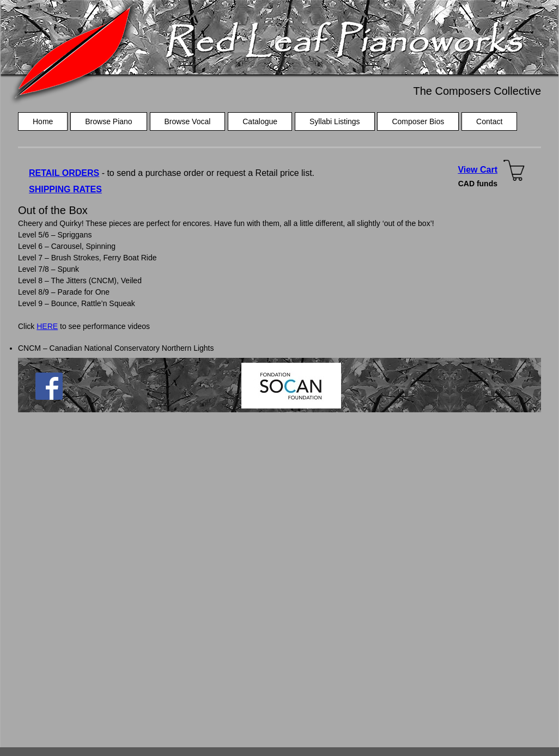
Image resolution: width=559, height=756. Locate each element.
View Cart (478, 170)
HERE (47, 326)
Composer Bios (418, 121)
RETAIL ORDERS (64, 173)
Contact (489, 121)
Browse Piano (108, 121)
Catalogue (260, 121)
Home (43, 121)
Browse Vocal (188, 121)
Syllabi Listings (335, 121)
